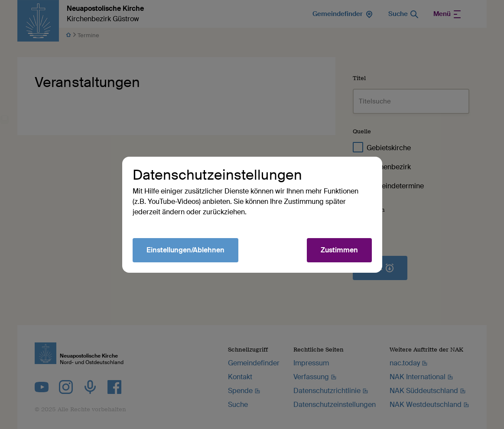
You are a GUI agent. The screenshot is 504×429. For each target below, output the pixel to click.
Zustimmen (339, 250)
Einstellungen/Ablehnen (185, 250)
